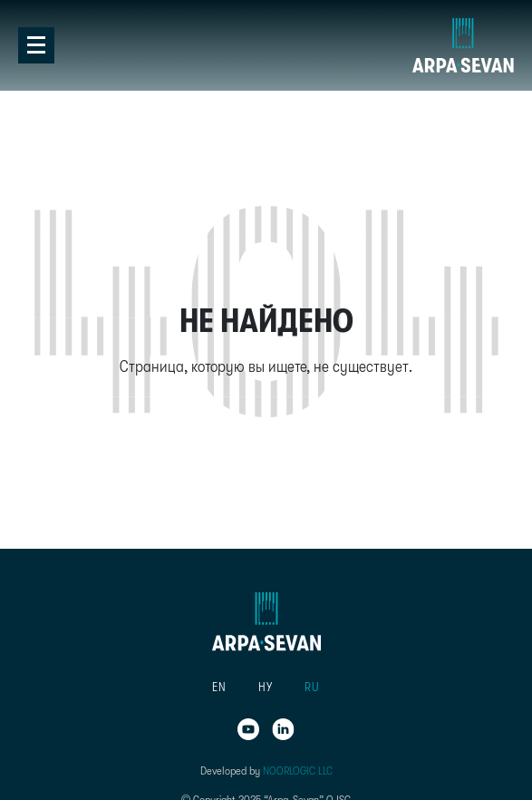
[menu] (266, 687)
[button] (220, 688)
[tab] (266, 54)
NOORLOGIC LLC (298, 771)
